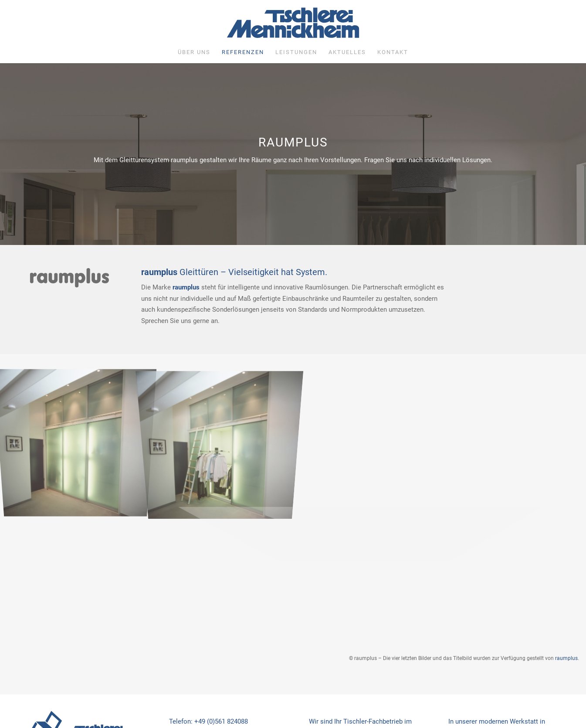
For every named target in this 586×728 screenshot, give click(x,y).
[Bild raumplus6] (224, 433)
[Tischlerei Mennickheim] (293, 25)
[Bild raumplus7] (79, 433)
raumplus (566, 658)
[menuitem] (194, 52)
